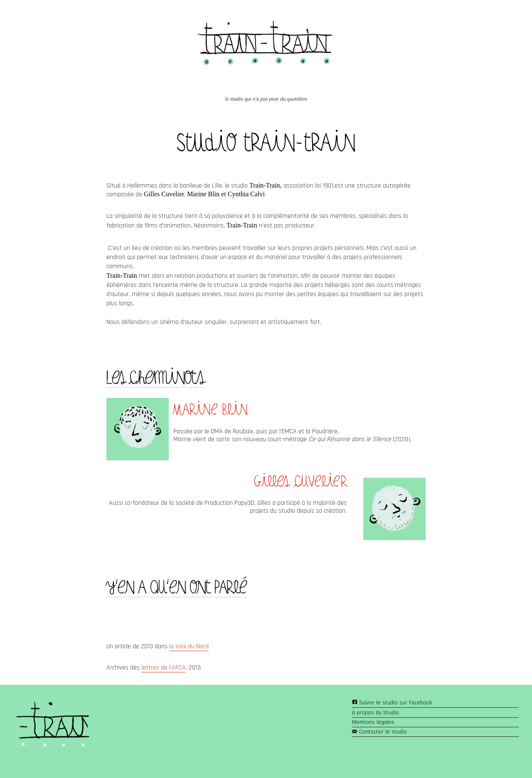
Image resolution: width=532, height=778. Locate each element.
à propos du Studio (376, 713)
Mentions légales (373, 722)
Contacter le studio (383, 732)
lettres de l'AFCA (164, 668)
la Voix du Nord (189, 646)
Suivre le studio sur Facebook (396, 703)
